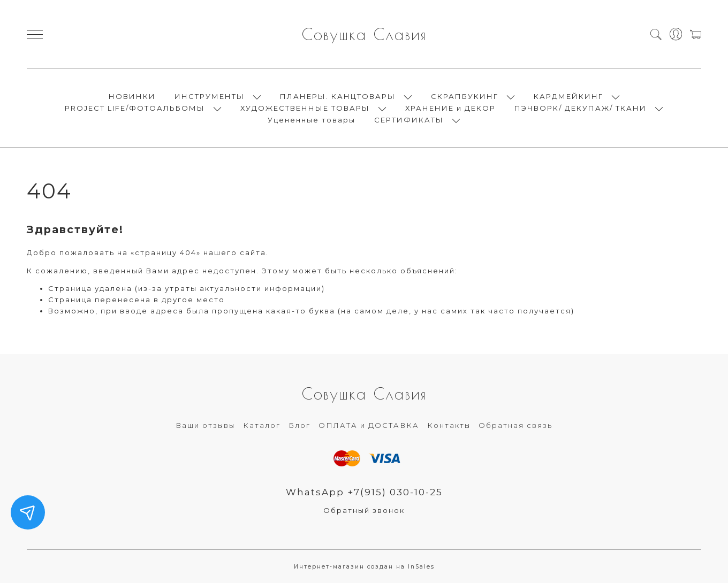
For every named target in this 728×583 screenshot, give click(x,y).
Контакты (449, 425)
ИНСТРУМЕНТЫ (210, 96)
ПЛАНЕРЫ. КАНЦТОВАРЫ (338, 96)
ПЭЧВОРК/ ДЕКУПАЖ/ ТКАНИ (581, 108)
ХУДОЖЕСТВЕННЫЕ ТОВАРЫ (305, 108)
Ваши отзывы (205, 425)
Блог (299, 425)
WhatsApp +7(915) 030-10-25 (364, 492)
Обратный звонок (364, 510)
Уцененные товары (312, 120)
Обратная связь (515, 425)
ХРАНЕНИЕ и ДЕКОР (450, 108)
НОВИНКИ (132, 96)
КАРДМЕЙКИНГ (568, 96)
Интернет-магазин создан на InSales (364, 567)
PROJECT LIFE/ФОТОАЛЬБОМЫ (135, 108)
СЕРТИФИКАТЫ (409, 120)
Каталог (262, 425)
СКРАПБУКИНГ (465, 96)
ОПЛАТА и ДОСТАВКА (369, 425)
